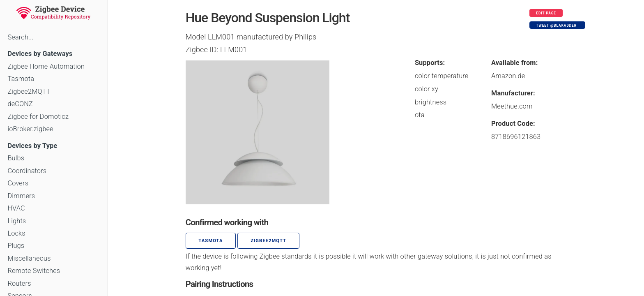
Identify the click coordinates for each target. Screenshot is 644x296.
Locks (16, 233)
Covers (18, 183)
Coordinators (27, 171)
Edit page (546, 13)
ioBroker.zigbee (30, 129)
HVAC (16, 208)
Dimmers (21, 196)
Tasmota (21, 79)
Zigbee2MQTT (29, 91)
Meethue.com (512, 106)
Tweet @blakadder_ (557, 25)
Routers (19, 283)
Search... (20, 37)
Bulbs (16, 158)
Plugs (16, 246)
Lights (17, 221)
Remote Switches (34, 271)
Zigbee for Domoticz (38, 117)
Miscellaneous (29, 258)
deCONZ (20, 104)
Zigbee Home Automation (46, 66)
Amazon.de (508, 76)
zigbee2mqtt (268, 241)
